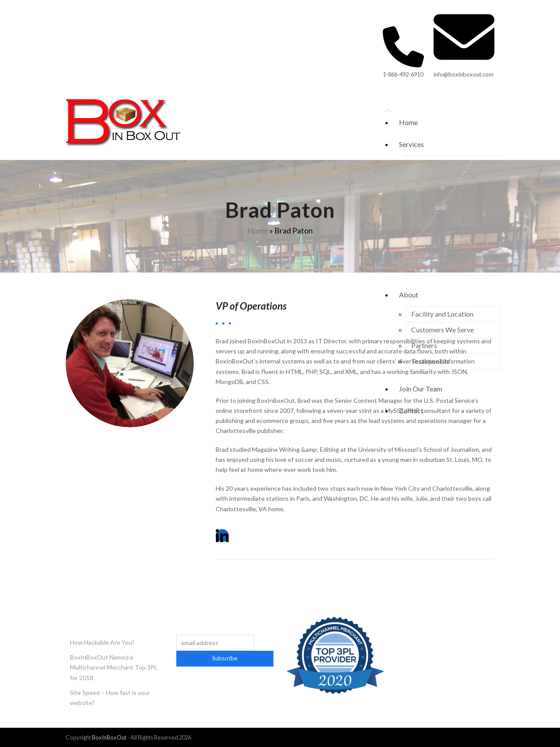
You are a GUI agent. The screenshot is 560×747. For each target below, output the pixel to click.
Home (258, 230)
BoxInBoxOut (109, 737)
